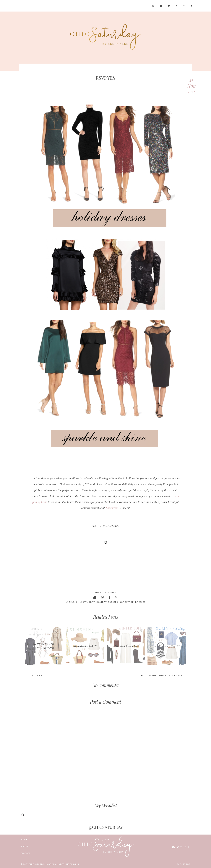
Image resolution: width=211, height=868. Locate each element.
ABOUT (25, 846)
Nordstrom (112, 508)
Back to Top (183, 864)
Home (24, 839)
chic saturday (86, 602)
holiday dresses (107, 602)
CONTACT (26, 853)
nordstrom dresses (132, 602)
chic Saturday (37, 864)
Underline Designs (68, 864)
